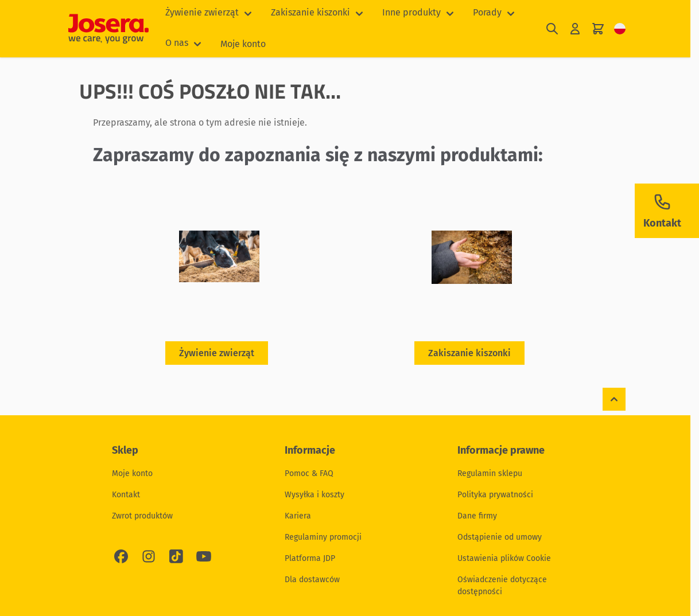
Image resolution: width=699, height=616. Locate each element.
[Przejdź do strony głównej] (108, 29)
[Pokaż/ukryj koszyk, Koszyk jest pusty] (598, 29)
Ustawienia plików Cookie (504, 558)
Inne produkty (411, 12)
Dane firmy (477, 516)
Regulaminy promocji (323, 537)
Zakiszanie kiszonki (310, 12)
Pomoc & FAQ (309, 473)
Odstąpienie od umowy (500, 537)
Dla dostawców (312, 580)
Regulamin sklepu (490, 473)
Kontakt (126, 495)
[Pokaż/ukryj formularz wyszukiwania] (552, 29)
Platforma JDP (310, 558)
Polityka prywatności (495, 495)
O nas (177, 43)
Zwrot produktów (142, 516)
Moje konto (243, 44)
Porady (487, 12)
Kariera (298, 516)
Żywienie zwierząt (202, 12)
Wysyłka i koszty (314, 495)
